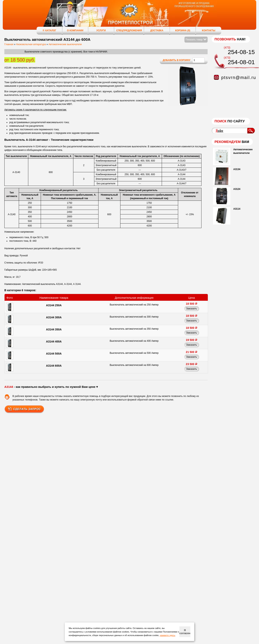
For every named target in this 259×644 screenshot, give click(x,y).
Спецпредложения (129, 30)
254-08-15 (241, 52)
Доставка (157, 30)
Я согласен (185, 632)
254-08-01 (241, 62)
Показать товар (196, 40)
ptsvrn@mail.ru (239, 78)
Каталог (49, 30)
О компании (75, 30)
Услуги (101, 30)
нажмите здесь (167, 635)
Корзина (183, 30)
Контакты (208, 30)
